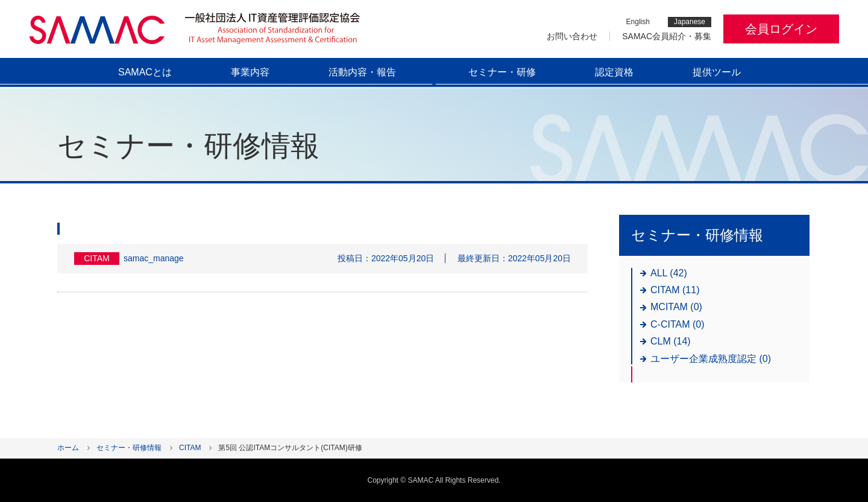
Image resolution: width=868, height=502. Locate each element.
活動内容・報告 (362, 72)
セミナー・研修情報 (129, 448)
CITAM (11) (675, 290)
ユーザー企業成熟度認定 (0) (711, 359)
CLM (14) (671, 341)
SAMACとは (145, 72)
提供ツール (717, 72)
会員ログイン (781, 29)
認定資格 (614, 72)
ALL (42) (669, 273)
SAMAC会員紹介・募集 (667, 36)
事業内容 (250, 72)
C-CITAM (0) (677, 324)
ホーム (68, 448)
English (638, 22)
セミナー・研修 (502, 72)
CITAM (190, 448)
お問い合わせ (572, 36)
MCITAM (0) (676, 307)
